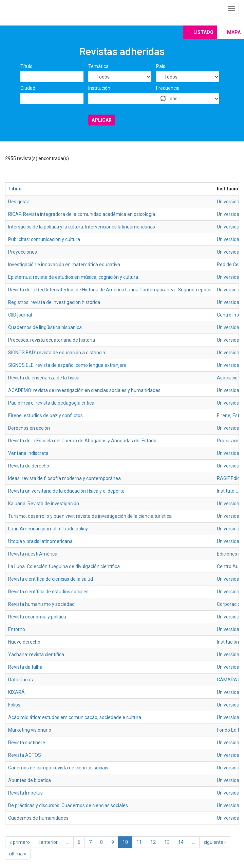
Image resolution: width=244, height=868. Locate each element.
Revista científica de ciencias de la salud (51, 579)
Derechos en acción (29, 428)
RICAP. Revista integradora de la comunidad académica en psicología (82, 214)
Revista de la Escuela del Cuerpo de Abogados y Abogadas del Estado (82, 441)
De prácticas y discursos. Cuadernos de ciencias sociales (68, 805)
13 (167, 842)
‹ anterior (48, 842)
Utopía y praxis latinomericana (40, 541)
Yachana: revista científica (36, 654)
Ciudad (28, 88)
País (161, 66)
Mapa (234, 32)
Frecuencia (168, 88)
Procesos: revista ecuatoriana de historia (52, 340)
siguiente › (215, 842)
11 (139, 842)
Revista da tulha (25, 667)
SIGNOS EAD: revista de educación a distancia (57, 353)
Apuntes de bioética (30, 780)
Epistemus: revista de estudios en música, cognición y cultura (73, 277)
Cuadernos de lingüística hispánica (45, 327)
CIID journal (20, 315)
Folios (14, 705)
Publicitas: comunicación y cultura (44, 239)
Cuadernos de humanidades (38, 818)
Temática (98, 66)
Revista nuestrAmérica (33, 554)
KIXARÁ (16, 692)
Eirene (224, 415)
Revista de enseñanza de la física (44, 378)
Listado (203, 32)
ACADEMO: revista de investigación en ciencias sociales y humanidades (84, 390)
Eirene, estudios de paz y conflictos (45, 415)
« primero (20, 842)
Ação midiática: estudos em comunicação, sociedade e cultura (75, 717)
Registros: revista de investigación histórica (54, 302)
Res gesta (19, 202)
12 (153, 842)
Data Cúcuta (21, 680)
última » (18, 854)
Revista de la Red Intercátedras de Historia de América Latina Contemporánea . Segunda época (110, 290)
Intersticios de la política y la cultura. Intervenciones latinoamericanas (82, 227)
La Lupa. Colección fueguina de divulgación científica (64, 566)
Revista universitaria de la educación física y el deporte (66, 491)
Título (26, 66)
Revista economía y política (37, 617)
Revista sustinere (27, 743)
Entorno (17, 629)
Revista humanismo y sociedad (41, 604)
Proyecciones (23, 252)
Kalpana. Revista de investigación (44, 504)
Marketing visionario (30, 730)
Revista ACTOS (25, 755)
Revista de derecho (29, 466)
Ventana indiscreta (28, 453)
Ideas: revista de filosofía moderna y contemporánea (64, 478)
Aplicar (102, 120)
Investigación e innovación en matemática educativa (64, 265)
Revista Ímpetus (25, 793)
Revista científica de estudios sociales (48, 592)
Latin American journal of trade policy (48, 529)
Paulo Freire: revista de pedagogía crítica (51, 403)
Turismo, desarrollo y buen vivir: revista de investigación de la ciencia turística (90, 516)
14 (181, 842)
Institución (99, 88)
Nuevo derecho (24, 642)
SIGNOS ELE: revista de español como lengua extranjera (67, 365)
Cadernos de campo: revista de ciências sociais (58, 768)
